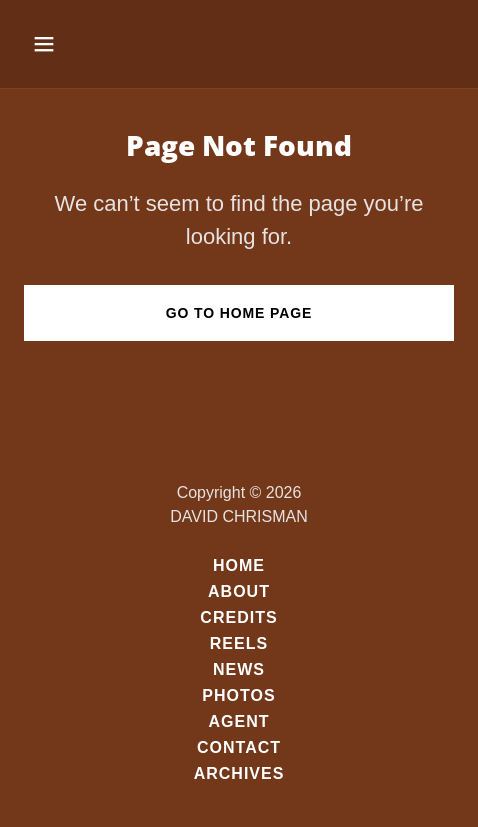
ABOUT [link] (239, 591)
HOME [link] (239, 565)
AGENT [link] (238, 721)
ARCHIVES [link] (239, 773)
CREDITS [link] (238, 617)
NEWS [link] (239, 669)
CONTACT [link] (239, 747)
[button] (56, 44)
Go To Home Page (239, 313)
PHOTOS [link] (238, 695)
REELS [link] (239, 643)
